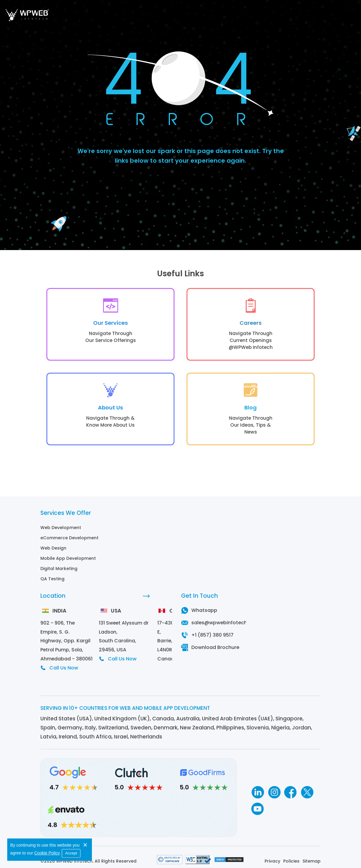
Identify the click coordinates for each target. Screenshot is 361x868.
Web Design (53, 552)
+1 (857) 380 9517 (212, 639)
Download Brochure (215, 651)
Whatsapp (204, 614)
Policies (291, 856)
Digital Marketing (59, 572)
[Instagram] (274, 787)
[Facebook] (291, 787)
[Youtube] (257, 804)
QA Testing (52, 582)
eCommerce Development (69, 541)
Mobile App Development (68, 562)
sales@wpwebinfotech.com (225, 626)
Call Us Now (64, 663)
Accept (71, 853)
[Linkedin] (257, 787)
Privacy (272, 856)
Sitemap (312, 856)
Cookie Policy (47, 853)
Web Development (61, 531)
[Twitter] (307, 787)
